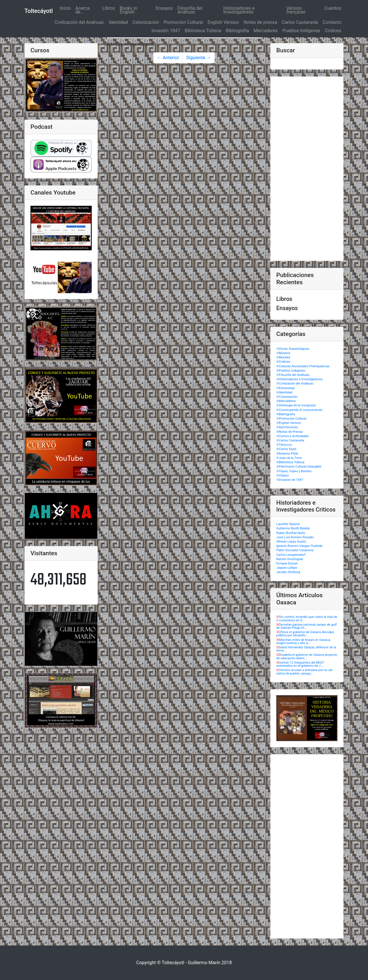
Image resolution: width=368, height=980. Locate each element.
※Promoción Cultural (291, 419)
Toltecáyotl (39, 11)
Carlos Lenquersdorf (291, 555)
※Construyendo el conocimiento (299, 410)
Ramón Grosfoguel (290, 559)
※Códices (283, 362)
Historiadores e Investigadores (239, 10)
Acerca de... (83, 10)
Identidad (118, 22)
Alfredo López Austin (291, 542)
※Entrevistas (285, 388)
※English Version (289, 423)
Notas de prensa (260, 22)
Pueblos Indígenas (301, 31)
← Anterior (168, 58)
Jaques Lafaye (287, 568)
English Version (223, 22)
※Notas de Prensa (289, 432)
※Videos (282, 475)
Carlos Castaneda (300, 22)
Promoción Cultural (183, 22)
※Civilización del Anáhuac (295, 384)
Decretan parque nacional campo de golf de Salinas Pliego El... (306, 626)
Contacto (332, 22)
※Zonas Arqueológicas (293, 349)
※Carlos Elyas (286, 449)
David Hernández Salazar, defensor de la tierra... (306, 649)
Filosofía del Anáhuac (190, 10)
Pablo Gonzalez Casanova (295, 550)
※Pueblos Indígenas (291, 371)
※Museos (283, 353)
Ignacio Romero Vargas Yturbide (299, 546)
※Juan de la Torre (289, 458)
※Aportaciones (287, 427)
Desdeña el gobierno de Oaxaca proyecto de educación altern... (307, 656)
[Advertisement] (307, 169)
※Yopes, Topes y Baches (294, 471)
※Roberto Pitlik (287, 454)
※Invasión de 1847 (290, 480)
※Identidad (284, 392)
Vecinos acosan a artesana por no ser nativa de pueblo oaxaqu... (304, 672)
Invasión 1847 (166, 31)
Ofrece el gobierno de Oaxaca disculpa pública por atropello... (305, 634)
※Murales (283, 357)
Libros (109, 8)
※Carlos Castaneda (290, 440)
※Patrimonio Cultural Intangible (299, 467)
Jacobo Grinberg (288, 572)
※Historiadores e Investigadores (299, 379)
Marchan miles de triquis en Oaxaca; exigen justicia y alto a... (303, 641)
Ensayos (164, 8)
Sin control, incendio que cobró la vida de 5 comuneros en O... (307, 618)
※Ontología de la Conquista (296, 405)
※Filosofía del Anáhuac (293, 375)
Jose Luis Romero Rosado (295, 537)
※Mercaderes (286, 401)
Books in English (128, 10)
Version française (296, 10)
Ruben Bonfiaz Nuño (291, 533)
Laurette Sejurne (288, 524)
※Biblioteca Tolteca (290, 462)
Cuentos (333, 8)
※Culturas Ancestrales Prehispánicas (303, 366)
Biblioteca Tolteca (203, 31)
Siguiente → (199, 58)
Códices (333, 31)
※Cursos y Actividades (293, 436)
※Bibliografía (286, 414)
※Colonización (287, 397)
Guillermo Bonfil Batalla (293, 528)
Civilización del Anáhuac (79, 22)
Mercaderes (266, 31)
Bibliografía (237, 31)
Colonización (146, 22)
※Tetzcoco (284, 445)
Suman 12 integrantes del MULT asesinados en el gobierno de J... (300, 664)
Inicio (66, 8)
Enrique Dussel (287, 563)
